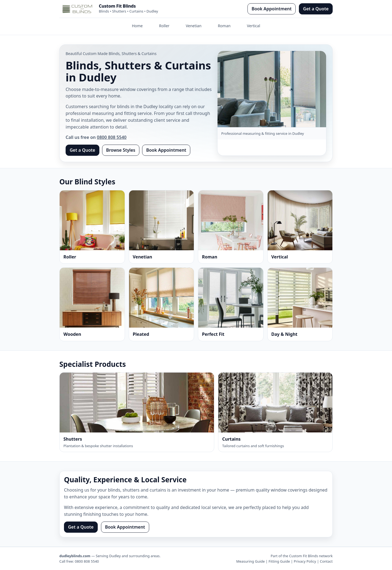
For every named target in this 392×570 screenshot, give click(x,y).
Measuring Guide (251, 561)
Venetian (194, 26)
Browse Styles (121, 150)
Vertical (254, 26)
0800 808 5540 (112, 137)
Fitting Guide (279, 561)
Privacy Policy (305, 561)
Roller (164, 26)
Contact (326, 561)
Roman (224, 26)
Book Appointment (272, 9)
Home (137, 26)
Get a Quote (316, 9)
